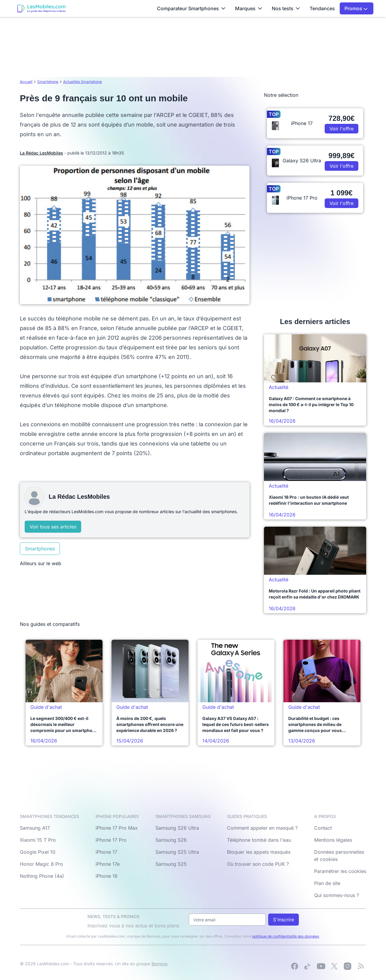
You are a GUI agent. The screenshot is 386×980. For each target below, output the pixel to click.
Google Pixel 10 (38, 852)
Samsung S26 (171, 840)
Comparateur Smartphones (191, 8)
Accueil (26, 82)
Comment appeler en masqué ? (262, 828)
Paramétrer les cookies (340, 871)
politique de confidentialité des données (286, 936)
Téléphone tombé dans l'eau (259, 840)
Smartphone (48, 82)
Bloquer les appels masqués (259, 852)
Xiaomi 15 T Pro (38, 840)
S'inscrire (283, 920)
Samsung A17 (35, 828)
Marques (249, 8)
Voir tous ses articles (53, 527)
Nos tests (286, 8)
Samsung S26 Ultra (177, 828)
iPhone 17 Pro (111, 840)
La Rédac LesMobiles (41, 153)
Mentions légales (333, 840)
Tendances (322, 8)
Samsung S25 (171, 864)
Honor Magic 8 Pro (41, 864)
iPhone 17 (106, 852)
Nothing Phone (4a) (42, 876)
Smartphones (40, 549)
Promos (356, 8)
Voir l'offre (342, 129)
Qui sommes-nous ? (337, 895)
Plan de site (327, 883)
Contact (323, 828)
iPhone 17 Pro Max (117, 828)
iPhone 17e (108, 864)
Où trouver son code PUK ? (258, 864)
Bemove (159, 964)
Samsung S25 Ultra (177, 852)
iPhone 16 (107, 876)
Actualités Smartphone (83, 82)
